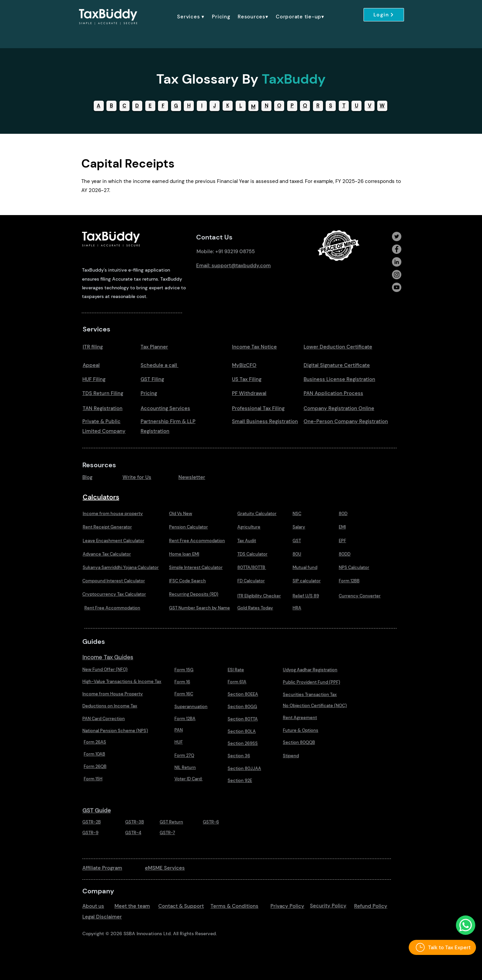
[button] (191, 17)
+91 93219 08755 (235, 252)
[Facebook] (397, 249)
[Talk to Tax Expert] (442, 947)
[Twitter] (397, 236)
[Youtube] (397, 287)
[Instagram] (397, 275)
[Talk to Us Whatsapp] (466, 925)
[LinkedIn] (397, 262)
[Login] (384, 15)
